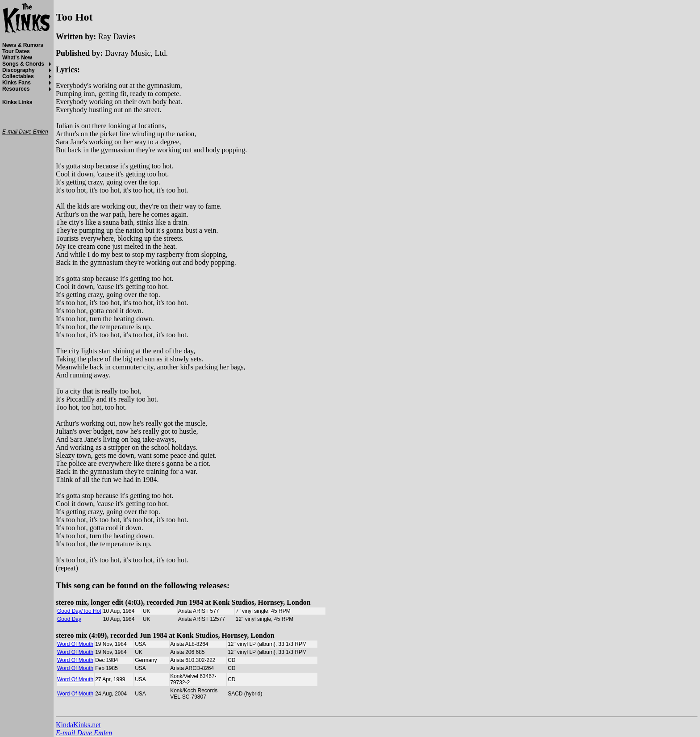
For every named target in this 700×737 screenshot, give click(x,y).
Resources (16, 89)
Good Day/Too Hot (79, 611)
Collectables (18, 76)
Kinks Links (17, 102)
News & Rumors (23, 45)
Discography (19, 70)
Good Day (69, 619)
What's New (17, 58)
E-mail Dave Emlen (84, 733)
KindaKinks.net (78, 725)
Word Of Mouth (75, 644)
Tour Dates (16, 51)
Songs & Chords (23, 64)
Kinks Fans (17, 83)
